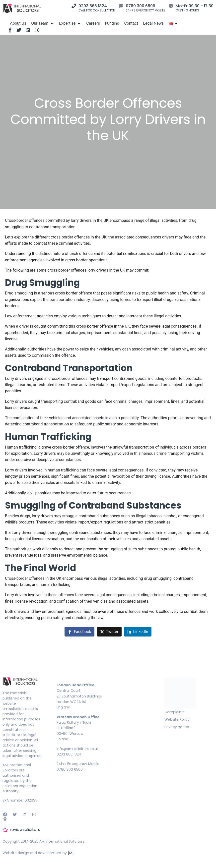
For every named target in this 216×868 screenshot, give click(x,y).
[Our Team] (43, 23)
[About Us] (18, 23)
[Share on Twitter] (109, 632)
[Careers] (93, 23)
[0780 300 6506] (121, 6)
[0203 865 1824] (74, 6)
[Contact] (131, 23)
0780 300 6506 (141, 6)
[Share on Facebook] (79, 632)
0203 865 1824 (93, 6)
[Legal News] (153, 23)
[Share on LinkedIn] (138, 632)
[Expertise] (70, 23)
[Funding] (112, 23)
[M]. (71, 853)
